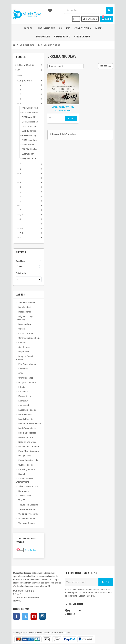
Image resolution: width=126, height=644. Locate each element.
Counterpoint (16, 344)
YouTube (26, 607)
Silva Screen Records (20, 480)
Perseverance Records (21, 440)
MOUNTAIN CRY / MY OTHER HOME (63, 114)
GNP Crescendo (18, 371)
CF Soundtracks (18, 330)
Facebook (9, 607)
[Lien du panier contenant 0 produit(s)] (114, 19)
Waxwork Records (19, 517)
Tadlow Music (17, 489)
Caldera (14, 326)
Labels (13, 295)
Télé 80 (14, 494)
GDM (13, 367)
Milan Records (17, 408)
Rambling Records (19, 463)
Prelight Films (17, 449)
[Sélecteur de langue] (83, 19)
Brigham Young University (22, 316)
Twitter (18, 607)
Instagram (35, 607)
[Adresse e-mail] (84, 572)
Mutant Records (18, 431)
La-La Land (16, 399)
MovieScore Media (19, 422)
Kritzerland (16, 385)
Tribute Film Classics (20, 498)
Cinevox (14, 339)
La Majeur (15, 394)
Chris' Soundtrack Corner (22, 335)
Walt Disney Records (20, 507)
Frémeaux (15, 362)
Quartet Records (18, 458)
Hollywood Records (20, 376)
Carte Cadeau (23, 540)
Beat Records (17, 312)
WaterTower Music (19, 512)
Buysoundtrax (17, 321)
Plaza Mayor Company (21, 445)
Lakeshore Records (20, 403)
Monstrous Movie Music (22, 417)
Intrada (14, 380)
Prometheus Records (20, 454)
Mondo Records (18, 413)
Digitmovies (16, 348)
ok (112, 572)
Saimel (14, 467)
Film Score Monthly (19, 358)
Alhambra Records (19, 303)
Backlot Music (17, 307)
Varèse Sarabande (19, 503)
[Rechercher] (91, 10)
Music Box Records (20, 426)
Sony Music (16, 484)
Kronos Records (18, 390)
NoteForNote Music (20, 435)
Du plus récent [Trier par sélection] (53, 66)
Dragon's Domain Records (22, 353)
